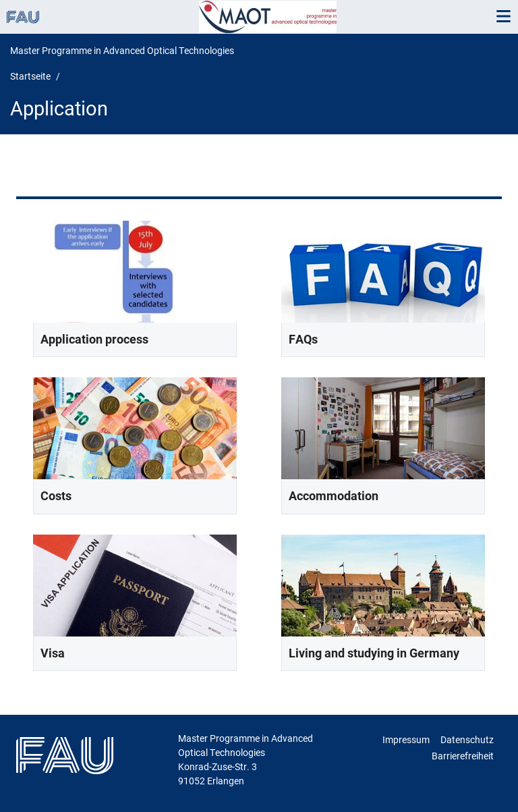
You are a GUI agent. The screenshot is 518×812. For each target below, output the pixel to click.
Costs (56, 496)
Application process (94, 339)
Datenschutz (467, 740)
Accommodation (334, 496)
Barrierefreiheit (463, 756)
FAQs (303, 339)
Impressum (406, 740)
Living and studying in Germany (374, 653)
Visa (53, 653)
